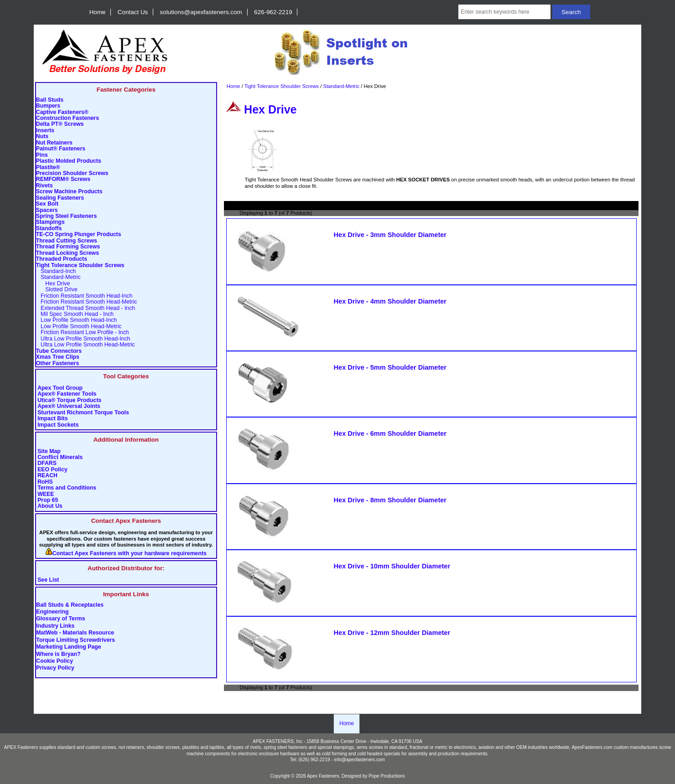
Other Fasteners (57, 364)
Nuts (42, 137)
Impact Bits (52, 419)
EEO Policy (52, 470)
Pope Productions (387, 776)
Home (98, 12)
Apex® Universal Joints (69, 406)
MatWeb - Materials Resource (75, 633)
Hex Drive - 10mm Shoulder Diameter (392, 566)
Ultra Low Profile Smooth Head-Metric (86, 345)
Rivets (44, 186)
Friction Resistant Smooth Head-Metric (87, 302)
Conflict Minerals (60, 457)
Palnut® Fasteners (61, 149)
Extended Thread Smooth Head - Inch (86, 308)
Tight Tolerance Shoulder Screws (282, 86)
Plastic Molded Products (69, 161)
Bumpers (48, 106)
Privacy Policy (55, 668)
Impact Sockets (58, 425)
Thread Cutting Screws (67, 241)
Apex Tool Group (60, 388)
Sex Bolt (47, 204)
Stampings (50, 222)
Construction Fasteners (67, 118)
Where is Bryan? (58, 654)
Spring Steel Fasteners (66, 216)
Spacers (47, 210)
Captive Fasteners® (62, 112)
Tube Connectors (59, 351)
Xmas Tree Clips (58, 357)
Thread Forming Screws (68, 247)
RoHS (45, 482)
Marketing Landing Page (68, 647)
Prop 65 (48, 500)
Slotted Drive (57, 290)
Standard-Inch (56, 271)
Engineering (52, 612)
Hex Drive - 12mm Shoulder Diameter (392, 633)
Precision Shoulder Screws (72, 173)
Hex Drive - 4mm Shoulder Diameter (390, 301)
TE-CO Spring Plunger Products (79, 235)
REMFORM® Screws (63, 179)
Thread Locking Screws (67, 253)
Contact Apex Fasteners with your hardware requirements (130, 554)
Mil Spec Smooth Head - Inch (75, 314)
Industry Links (55, 626)
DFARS (47, 463)
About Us (50, 506)
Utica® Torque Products (69, 400)
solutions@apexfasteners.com (201, 12)
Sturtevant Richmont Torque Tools (83, 413)
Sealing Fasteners (60, 198)
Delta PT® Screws (60, 124)
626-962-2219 (273, 12)
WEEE (46, 494)
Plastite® (48, 168)
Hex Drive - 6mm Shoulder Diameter (390, 433)
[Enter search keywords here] (504, 12)
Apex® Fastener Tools (67, 394)
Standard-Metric (342, 86)
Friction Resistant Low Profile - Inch (83, 333)
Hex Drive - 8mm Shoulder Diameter (390, 500)
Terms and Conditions (67, 488)
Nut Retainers (54, 143)
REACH (47, 476)
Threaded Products (62, 259)
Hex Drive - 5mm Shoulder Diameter (390, 367)
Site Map (49, 451)
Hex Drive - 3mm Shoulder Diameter (390, 235)
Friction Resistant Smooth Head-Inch (84, 296)
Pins (42, 155)
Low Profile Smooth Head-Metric (79, 327)
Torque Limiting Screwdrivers (75, 640)
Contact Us (133, 12)
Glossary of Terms (60, 619)
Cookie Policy (55, 661)
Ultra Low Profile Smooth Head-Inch (83, 339)
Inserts (45, 131)
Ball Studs (50, 100)
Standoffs (49, 229)
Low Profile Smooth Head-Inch (76, 320)
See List (48, 580)
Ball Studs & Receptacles (70, 605)
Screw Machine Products (69, 192)
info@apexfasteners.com (359, 760)
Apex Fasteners (323, 776)
